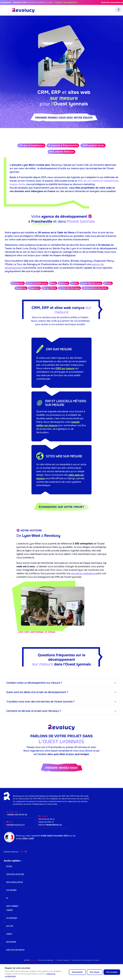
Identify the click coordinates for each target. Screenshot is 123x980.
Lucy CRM (10, 926)
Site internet (11, 890)
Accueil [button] (9, 866)
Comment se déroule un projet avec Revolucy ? (34, 711)
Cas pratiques (12, 918)
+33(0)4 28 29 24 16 (17, 815)
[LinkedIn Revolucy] (22, 852)
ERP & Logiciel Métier (15, 882)
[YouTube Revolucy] (26, 852)
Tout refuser (95, 972)
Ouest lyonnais (12, 906)
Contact (9, 934)
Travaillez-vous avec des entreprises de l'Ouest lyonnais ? (40, 702)
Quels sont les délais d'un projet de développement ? (37, 692)
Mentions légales (63, 960)
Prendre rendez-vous (62, 768)
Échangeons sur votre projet (61, 507)
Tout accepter (112, 972)
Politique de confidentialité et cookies (85, 960)
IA (7, 898)
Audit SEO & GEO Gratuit (15, 950)
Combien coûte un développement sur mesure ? (34, 683)
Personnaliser (77, 972)
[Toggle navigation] (119, 10)
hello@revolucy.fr (16, 825)
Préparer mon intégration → (71, 2)
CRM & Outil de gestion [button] (15, 874)
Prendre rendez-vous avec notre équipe (64, 118)
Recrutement (11, 942)
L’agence (9, 910)
